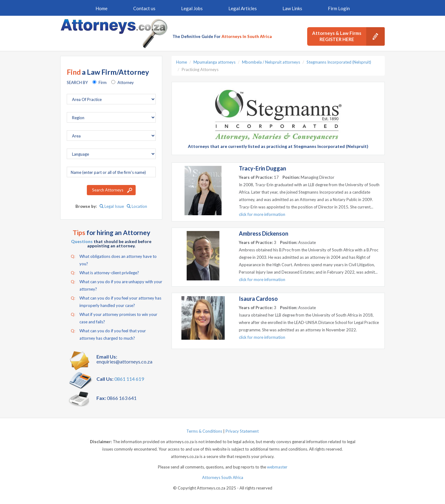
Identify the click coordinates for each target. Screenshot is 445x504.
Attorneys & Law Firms (348, 36)
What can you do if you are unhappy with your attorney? (117, 285)
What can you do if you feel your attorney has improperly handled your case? (116, 301)
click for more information (262, 214)
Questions (82, 241)
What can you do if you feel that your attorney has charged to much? (108, 334)
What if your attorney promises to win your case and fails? (114, 317)
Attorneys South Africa (223, 477)
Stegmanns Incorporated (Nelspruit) (339, 62)
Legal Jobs (192, 8)
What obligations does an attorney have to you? (114, 259)
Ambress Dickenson (264, 233)
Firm (103, 82)
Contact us (144, 8)
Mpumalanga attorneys (214, 62)
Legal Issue (112, 206)
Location (137, 206)
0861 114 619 (129, 379)
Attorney (126, 82)
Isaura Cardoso (258, 299)
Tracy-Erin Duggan (263, 168)
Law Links (292, 8)
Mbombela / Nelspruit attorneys (271, 62)
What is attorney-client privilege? (105, 273)
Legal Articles (243, 8)
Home (102, 8)
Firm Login (339, 8)
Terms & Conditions (204, 431)
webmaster (277, 467)
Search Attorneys (108, 190)
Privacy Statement (242, 431)
